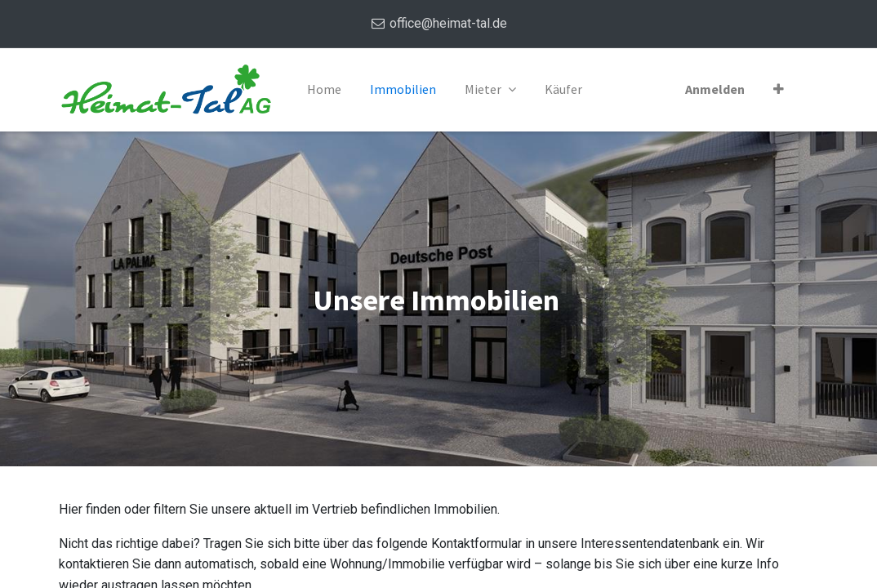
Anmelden (715, 89)
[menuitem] (324, 90)
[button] (779, 90)
